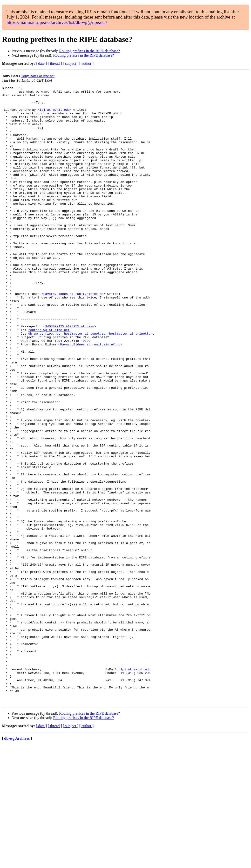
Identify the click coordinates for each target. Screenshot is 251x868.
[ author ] (87, 63)
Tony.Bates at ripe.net (38, 76)
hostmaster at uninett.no (132, 383)
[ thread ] (55, 63)
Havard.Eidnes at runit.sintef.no (74, 336)
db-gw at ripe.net (44, 383)
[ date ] (41, 63)
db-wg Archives (17, 862)
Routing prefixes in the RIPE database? (89, 51)
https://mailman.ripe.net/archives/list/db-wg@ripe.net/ (57, 22)
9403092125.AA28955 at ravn (70, 375)
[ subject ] (71, 63)
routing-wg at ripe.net (49, 379)
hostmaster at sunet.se (85, 383)
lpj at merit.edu (55, 115)
